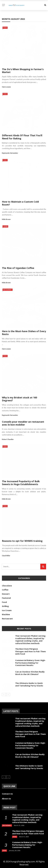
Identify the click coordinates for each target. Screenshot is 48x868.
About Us (6, 799)
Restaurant (8, 290)
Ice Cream (7, 610)
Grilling (5, 606)
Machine (6, 614)
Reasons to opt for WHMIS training (22, 541)
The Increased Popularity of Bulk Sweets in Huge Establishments (21, 483)
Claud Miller (6, 556)
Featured (6, 598)
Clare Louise (6, 87)
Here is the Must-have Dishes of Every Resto (24, 333)
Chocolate (7, 586)
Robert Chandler (8, 439)
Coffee (5, 226)
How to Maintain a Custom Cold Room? (20, 203)
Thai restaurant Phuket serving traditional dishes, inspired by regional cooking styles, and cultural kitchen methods (30, 640)
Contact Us (7, 794)
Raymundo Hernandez (10, 153)
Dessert (6, 594)
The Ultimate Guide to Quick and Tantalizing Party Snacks (29, 684)
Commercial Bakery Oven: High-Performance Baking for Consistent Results (30, 663)
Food (5, 28)
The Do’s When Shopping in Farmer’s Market (23, 71)
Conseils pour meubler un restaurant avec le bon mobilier (23, 423)
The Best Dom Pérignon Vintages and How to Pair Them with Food (30, 651)
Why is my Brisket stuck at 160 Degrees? (19, 399)
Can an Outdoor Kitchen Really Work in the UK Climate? (30, 673)
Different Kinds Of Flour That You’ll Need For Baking (22, 137)
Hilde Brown (6, 219)
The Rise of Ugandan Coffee (18, 268)
